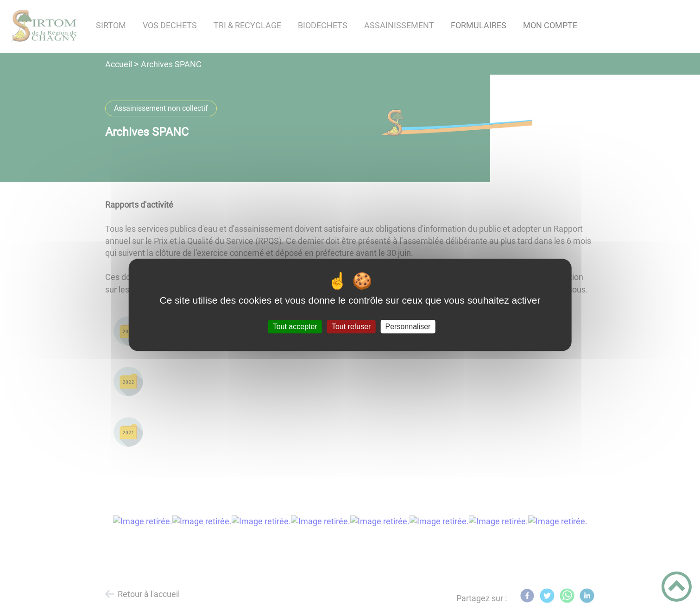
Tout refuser (351, 327)
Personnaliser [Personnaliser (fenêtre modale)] (408, 327)
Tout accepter (295, 327)
